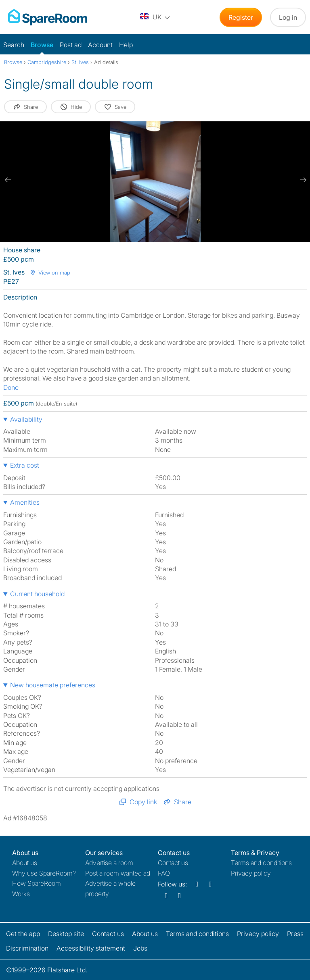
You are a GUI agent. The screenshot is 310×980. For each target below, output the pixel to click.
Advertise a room (109, 863)
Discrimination (27, 948)
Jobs (140, 948)
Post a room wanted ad (118, 873)
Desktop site (66, 934)
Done (11, 387)
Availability (26, 419)
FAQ (164, 873)
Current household (37, 594)
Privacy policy (251, 873)
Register (241, 17)
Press (295, 934)
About (25, 863)
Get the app (23, 934)
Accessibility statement (91, 948)
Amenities (25, 502)
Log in (288, 17)
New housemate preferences (53, 685)
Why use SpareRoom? (44, 873)
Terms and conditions (261, 863)
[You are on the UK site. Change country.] (155, 17)
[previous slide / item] (8, 180)
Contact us (173, 863)
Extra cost (25, 465)
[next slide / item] (302, 180)
